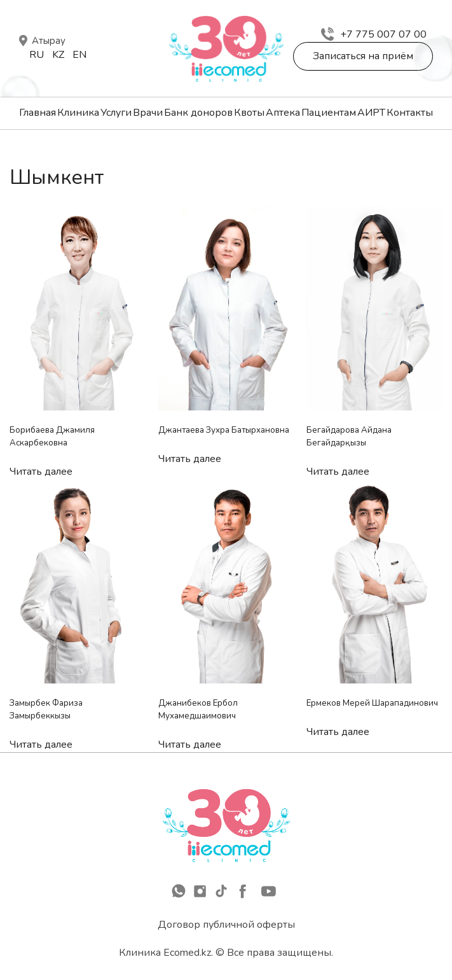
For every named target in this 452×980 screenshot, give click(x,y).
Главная (38, 113)
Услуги (116, 113)
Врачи (148, 113)
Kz (58, 55)
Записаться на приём (363, 56)
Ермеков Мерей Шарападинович (372, 703)
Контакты (410, 113)
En (79, 55)
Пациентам (329, 113)
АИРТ (371, 113)
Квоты (249, 113)
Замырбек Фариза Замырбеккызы (46, 710)
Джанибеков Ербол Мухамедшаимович (198, 710)
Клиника (78, 113)
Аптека (283, 113)
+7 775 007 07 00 (374, 34)
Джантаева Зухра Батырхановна (224, 430)
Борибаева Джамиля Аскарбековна (52, 437)
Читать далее (41, 472)
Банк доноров (198, 113)
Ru (37, 55)
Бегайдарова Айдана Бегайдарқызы (349, 437)
